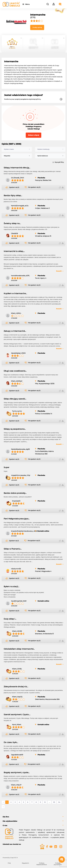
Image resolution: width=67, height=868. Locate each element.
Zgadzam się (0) (14, 187)
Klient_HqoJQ (17, 697)
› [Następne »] (3, 807)
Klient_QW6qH (17, 381)
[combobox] (17, 149)
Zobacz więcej (33, 135)
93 (54, 802)
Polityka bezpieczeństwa (42, 864)
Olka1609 (14, 233)
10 (45, 802)
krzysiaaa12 (16, 501)
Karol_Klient (17, 725)
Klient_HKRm (16, 313)
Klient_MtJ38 (17, 631)
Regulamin (25, 863)
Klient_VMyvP (16, 785)
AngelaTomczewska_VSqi (21, 475)
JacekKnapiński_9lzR (19, 601)
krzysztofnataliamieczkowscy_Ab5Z (24, 531)
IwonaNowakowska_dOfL (20, 276)
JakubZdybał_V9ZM (18, 353)
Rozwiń (59, 271)
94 (59, 802)
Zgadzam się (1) (14, 541)
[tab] (33, 817)
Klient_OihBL (17, 669)
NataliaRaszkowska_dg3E (20, 449)
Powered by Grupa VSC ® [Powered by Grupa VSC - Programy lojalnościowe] (10, 858)
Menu (28, 4)
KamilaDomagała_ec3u (20, 206)
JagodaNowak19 (17, 755)
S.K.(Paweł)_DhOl (17, 178)
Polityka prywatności (58, 864)
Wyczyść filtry (59, 162)
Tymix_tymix (17, 411)
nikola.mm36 (16, 569)
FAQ (9, 863)
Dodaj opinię (37, 27)
